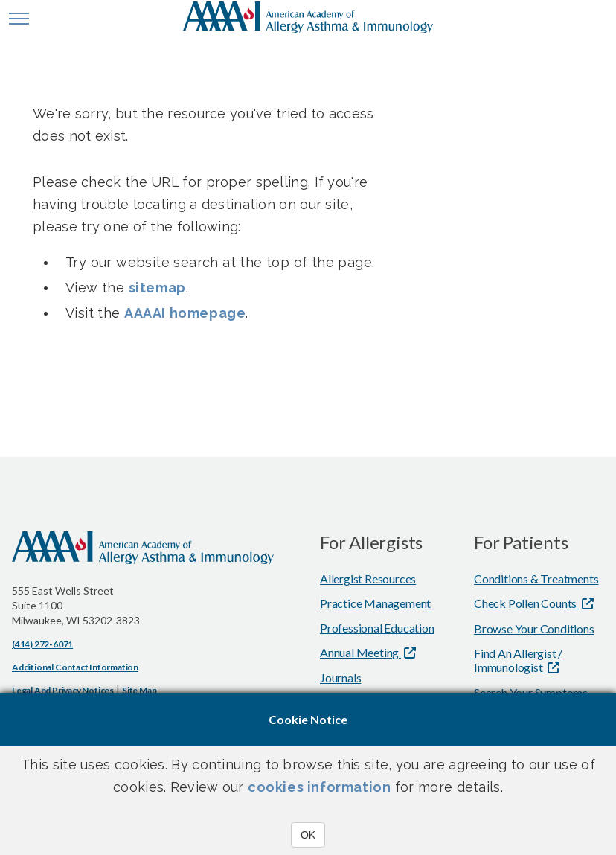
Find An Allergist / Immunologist (518, 660)
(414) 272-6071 (42, 644)
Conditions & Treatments (536, 579)
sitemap (157, 288)
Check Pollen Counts (526, 603)
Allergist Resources (368, 579)
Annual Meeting (360, 652)
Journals (340, 678)
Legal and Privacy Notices (63, 690)
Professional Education (377, 628)
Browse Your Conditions (534, 628)
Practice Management (375, 603)
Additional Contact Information (75, 667)
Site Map (139, 690)
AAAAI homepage (185, 313)
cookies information (319, 787)
